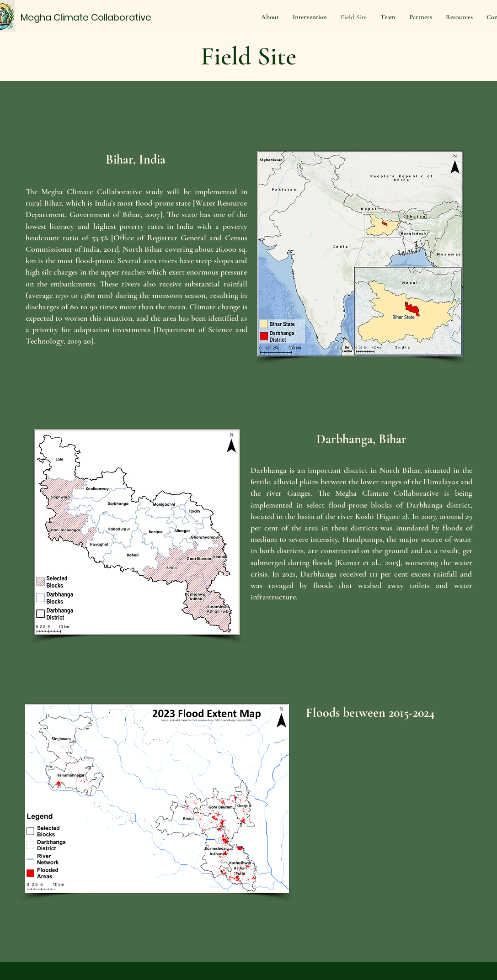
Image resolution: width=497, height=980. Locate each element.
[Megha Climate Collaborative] (88, 17)
